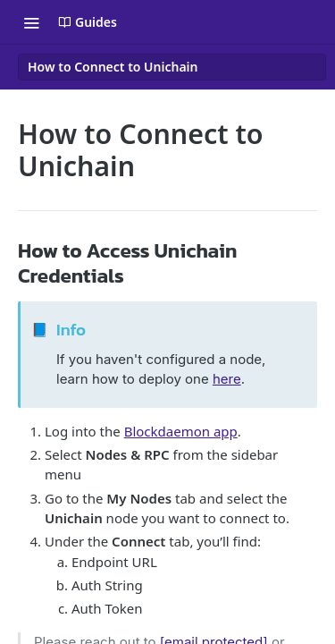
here (227, 379)
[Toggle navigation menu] (31, 22)
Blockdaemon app (181, 431)
